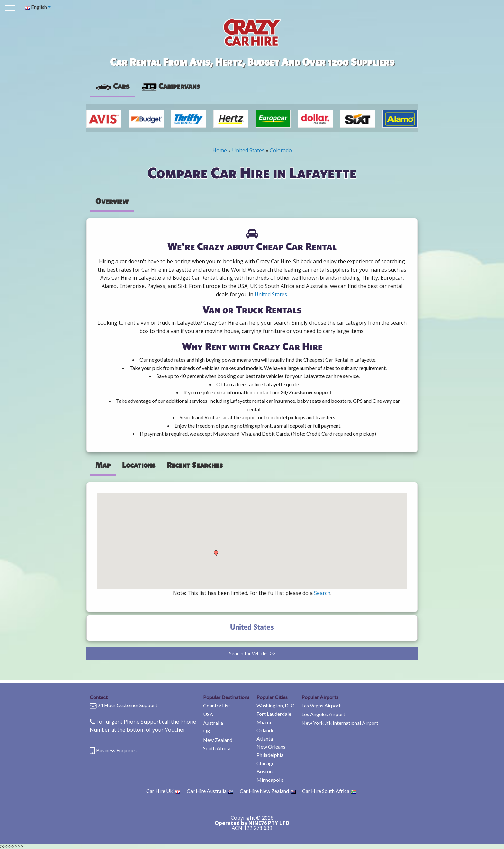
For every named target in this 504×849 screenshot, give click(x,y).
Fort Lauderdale (274, 714)
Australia (213, 723)
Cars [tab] (112, 86)
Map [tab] (103, 465)
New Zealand (218, 740)
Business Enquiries (116, 750)
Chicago (266, 763)
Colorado (281, 150)
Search (322, 593)
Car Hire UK (163, 791)
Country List (217, 705)
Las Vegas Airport (321, 705)
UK (207, 731)
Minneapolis (270, 780)
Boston (265, 771)
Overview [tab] (112, 201)
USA (208, 714)
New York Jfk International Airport (340, 723)
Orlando (266, 730)
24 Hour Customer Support (127, 705)
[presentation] (170, 86)
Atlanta (265, 738)
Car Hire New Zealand (268, 791)
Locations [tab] (139, 465)
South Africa (217, 748)
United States (248, 150)
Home (220, 150)
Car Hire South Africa (329, 791)
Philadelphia (270, 755)
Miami (264, 722)
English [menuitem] (36, 7)
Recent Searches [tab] (195, 465)
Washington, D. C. (276, 705)
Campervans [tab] (170, 86)
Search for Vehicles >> (252, 654)
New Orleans (271, 747)
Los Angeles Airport (323, 714)
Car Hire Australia (210, 791)
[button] (216, 554)
